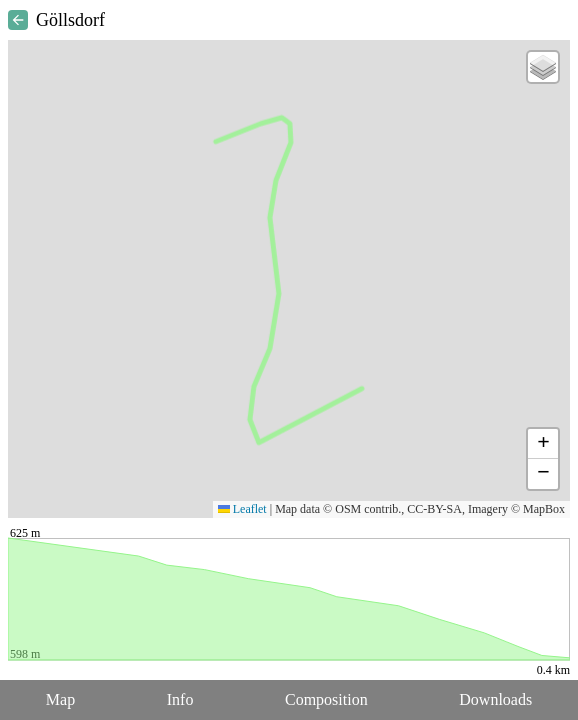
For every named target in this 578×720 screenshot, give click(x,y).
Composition (326, 699)
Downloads (495, 699)
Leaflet (242, 509)
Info (180, 699)
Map (60, 699)
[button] (543, 67)
